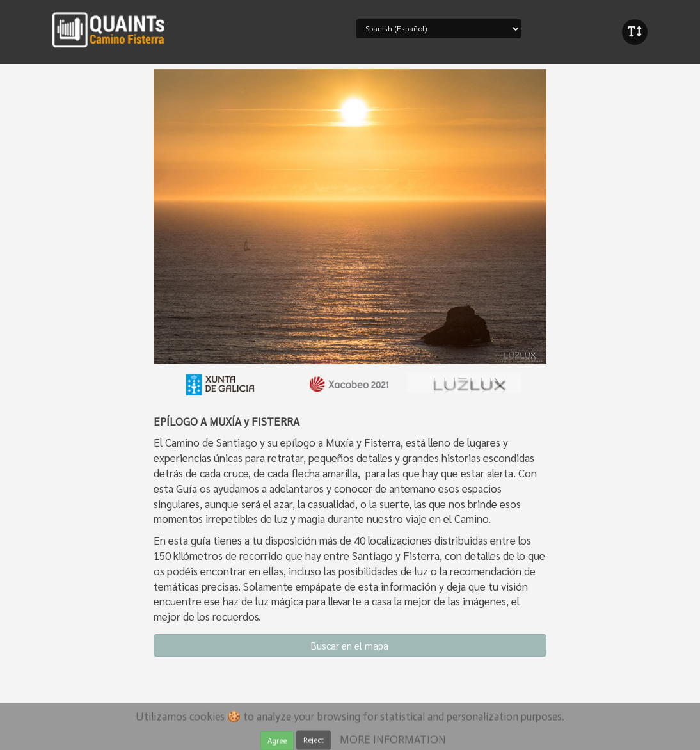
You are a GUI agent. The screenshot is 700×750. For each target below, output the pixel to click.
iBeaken (109, 29)
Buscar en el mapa (350, 645)
